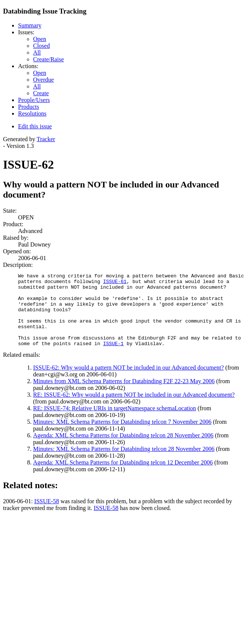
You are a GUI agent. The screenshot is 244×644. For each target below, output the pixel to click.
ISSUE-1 (113, 358)
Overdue (43, 80)
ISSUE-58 (47, 516)
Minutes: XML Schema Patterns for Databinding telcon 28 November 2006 (124, 464)
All (37, 53)
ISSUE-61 (115, 283)
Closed (41, 46)
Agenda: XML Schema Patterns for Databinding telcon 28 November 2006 (123, 450)
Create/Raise (48, 59)
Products (29, 107)
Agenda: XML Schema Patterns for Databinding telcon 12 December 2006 (123, 477)
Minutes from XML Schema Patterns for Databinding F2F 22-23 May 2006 (124, 396)
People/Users (34, 100)
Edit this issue (35, 126)
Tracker (46, 139)
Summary (30, 25)
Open (40, 39)
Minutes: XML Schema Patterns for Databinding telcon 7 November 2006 (122, 436)
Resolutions (32, 113)
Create (41, 93)
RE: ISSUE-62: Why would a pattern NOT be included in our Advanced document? (134, 409)
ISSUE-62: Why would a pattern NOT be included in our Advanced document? (128, 382)
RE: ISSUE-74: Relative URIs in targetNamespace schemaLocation (114, 423)
